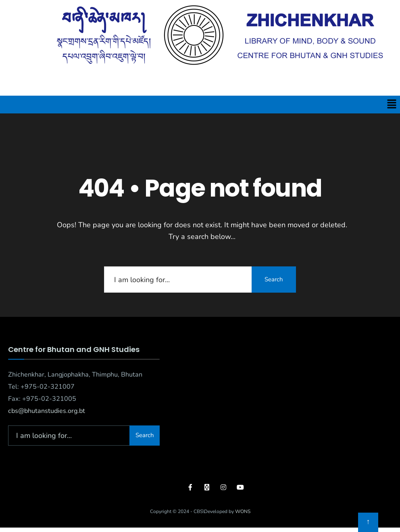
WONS (243, 511)
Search (274, 279)
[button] (392, 105)
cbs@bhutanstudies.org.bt (47, 411)
